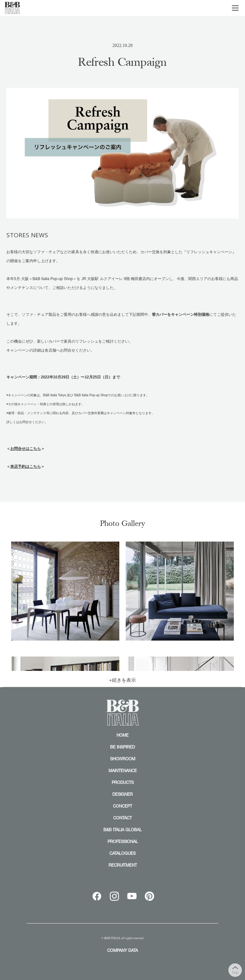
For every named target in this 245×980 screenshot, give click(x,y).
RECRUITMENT (123, 865)
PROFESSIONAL (123, 841)
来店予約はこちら (26, 467)
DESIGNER (122, 794)
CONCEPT (122, 806)
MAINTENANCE (123, 771)
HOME (122, 735)
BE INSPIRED (122, 747)
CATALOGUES (122, 853)
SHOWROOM (123, 759)
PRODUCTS (123, 782)
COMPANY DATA (122, 950)
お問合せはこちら (26, 449)
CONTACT (122, 818)
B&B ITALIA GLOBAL (122, 830)
